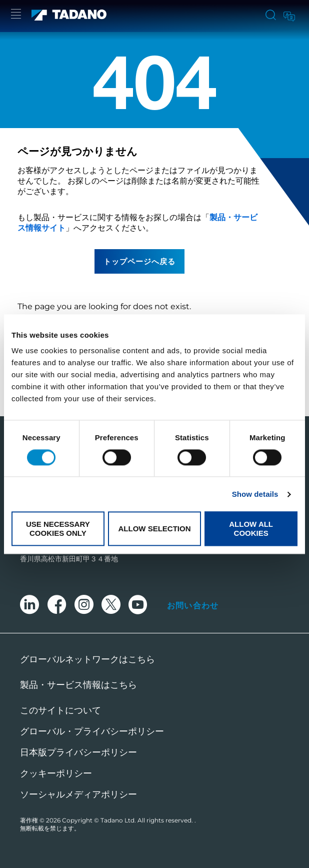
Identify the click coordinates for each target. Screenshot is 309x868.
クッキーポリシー (56, 773)
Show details (255, 494)
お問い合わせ (193, 605)
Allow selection (154, 529)
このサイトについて (60, 710)
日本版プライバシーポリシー (78, 752)
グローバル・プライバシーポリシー (92, 731)
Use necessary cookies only (58, 529)
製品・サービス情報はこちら (78, 685)
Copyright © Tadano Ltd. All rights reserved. (128, 820)
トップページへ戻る (139, 261)
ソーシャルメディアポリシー (78, 794)
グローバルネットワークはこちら (87, 659)
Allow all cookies (251, 529)
